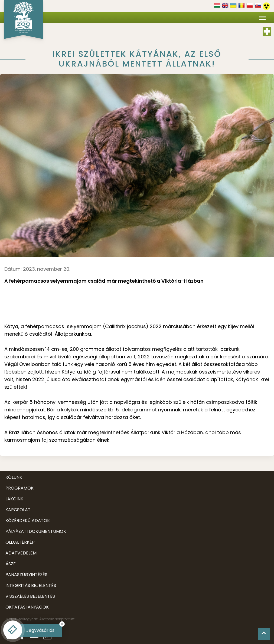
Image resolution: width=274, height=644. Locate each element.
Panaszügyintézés (26, 575)
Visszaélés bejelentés (30, 596)
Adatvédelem (21, 553)
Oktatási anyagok (27, 607)
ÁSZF (11, 564)
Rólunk (14, 477)
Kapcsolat (18, 510)
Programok (19, 488)
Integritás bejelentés (31, 585)
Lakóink (14, 499)
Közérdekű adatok (28, 521)
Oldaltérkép (20, 542)
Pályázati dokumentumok (36, 531)
